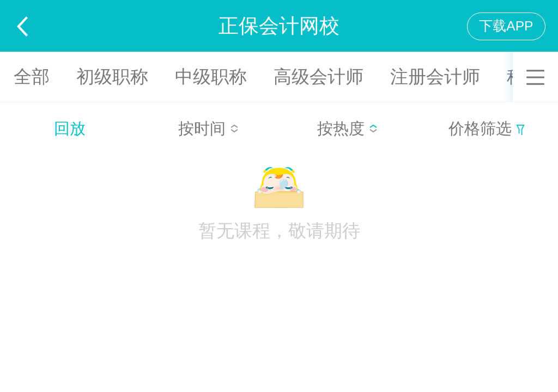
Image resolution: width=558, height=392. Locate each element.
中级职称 (211, 76)
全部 (32, 76)
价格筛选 (487, 128)
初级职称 (112, 76)
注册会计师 (435, 76)
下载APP (506, 26)
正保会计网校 (279, 26)
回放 (70, 128)
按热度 (347, 128)
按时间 (208, 128)
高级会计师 (319, 76)
